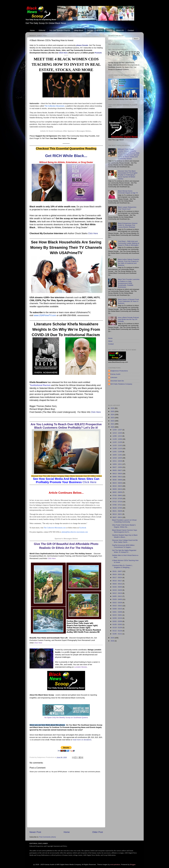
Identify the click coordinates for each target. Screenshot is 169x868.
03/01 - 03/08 (117, 612)
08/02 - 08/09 (117, 492)
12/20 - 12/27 (117, 430)
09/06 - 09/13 (117, 477)
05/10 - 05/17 (117, 581)
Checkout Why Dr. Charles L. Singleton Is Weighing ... (122, 566)
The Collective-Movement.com (55, 528)
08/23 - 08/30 (117, 483)
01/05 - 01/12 (117, 634)
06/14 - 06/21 (117, 514)
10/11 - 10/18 (117, 461)
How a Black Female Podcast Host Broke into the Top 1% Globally (128, 319)
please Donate (82, 45)
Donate (90, 30)
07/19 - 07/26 (117, 499)
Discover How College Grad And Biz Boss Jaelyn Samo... (125, 541)
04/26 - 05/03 (117, 587)
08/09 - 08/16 (117, 489)
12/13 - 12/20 (117, 433)
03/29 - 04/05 (117, 599)
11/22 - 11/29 (117, 442)
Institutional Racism (40, 385)
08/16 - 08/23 (117, 486)
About (110, 341)
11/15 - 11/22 (117, 445)
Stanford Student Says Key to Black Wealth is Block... (125, 536)
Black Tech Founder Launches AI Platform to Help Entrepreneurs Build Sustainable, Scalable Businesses (129, 283)
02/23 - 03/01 (117, 615)
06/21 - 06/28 (117, 511)
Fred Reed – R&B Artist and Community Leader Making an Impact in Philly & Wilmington (129, 243)
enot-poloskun (115, 864)
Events (100, 30)
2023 (113, 418)
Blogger (133, 864)
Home (32, 30)
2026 (113, 408)
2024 (113, 415)
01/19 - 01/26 (117, 628)
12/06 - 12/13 (117, 436)
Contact (131, 30)
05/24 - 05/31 (117, 574)
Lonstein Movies (81, 667)
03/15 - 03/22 (117, 606)
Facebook (83, 528)
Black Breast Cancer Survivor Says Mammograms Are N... (125, 531)
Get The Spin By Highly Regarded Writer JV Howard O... (124, 551)
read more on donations (82, 740)
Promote (98, 53)
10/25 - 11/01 (117, 455)
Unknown (114, 377)
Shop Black (79, 30)
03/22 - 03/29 (117, 603)
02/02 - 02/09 (117, 621)
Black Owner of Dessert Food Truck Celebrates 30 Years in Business (128, 301)
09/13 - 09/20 (117, 474)
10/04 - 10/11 (117, 464)
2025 (113, 411)
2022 (113, 421)
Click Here (63, 53)
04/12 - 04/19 (117, 593)
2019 (113, 638)
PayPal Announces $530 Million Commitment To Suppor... (123, 546)
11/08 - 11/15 (117, 448)
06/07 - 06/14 (117, 517)
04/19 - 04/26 (117, 590)
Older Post (98, 832)
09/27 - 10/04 (117, 467)
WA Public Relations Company (121, 384)
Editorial (42, 30)
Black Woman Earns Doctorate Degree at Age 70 (128, 192)
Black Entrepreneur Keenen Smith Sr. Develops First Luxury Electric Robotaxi (128, 225)
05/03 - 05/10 (117, 584)
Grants (109, 30)
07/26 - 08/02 (117, 495)
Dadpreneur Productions (119, 371)
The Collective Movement (54, 106)
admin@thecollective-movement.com (74, 532)
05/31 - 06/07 (117, 571)
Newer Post (35, 832)
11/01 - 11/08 (117, 452)
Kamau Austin (115, 374)
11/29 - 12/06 (117, 439)
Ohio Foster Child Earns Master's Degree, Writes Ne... (124, 526)
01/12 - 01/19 (117, 631)
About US (120, 30)
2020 (113, 427)
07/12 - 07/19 (117, 502)
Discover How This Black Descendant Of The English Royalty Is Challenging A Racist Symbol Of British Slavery (128, 175)
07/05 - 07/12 (117, 505)
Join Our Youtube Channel (60, 30)
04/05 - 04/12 (117, 596)
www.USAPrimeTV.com (45, 315)
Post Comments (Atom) (48, 837)
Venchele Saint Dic (117, 381)
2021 (113, 424)
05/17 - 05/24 (117, 577)
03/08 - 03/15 (117, 609)
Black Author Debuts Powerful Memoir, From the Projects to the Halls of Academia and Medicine (128, 262)
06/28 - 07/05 (117, 508)
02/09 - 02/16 (117, 618)
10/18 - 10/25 (117, 458)
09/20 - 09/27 (117, 470)
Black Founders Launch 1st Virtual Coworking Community (124, 521)
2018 (113, 641)
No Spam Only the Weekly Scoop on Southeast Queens (66, 717)
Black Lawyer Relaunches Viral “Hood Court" (127, 208)
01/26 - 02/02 (117, 624)
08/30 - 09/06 (117, 480)
